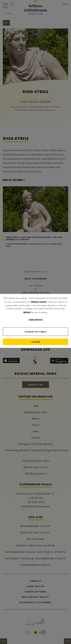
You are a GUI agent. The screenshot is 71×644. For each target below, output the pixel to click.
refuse (27, 312)
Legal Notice (36, 320)
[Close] (35, 342)
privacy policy (39, 302)
